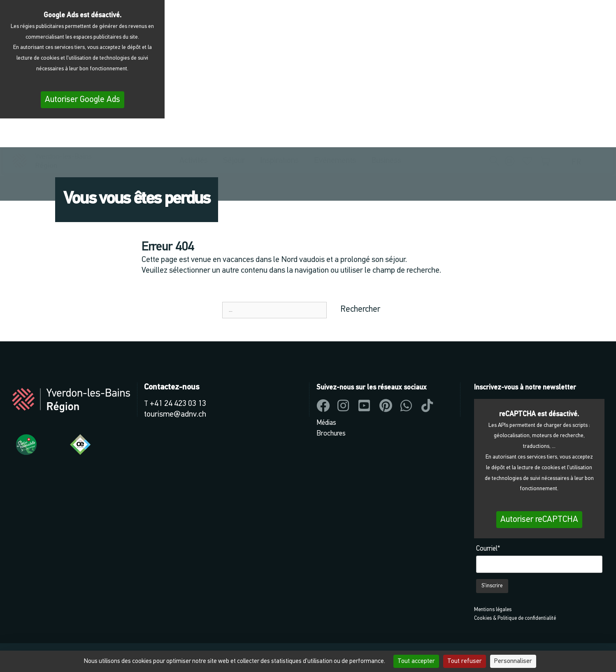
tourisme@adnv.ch (175, 415)
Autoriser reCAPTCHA (539, 520)
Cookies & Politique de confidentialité (515, 618)
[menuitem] (578, 137)
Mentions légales (493, 610)
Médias (326, 423)
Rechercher (360, 309)
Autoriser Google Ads (83, 100)
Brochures (331, 434)
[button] (495, 135)
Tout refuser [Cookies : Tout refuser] (465, 661)
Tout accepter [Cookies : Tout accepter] (416, 661)
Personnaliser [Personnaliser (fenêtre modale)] (513, 661)
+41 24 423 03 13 (178, 404)
